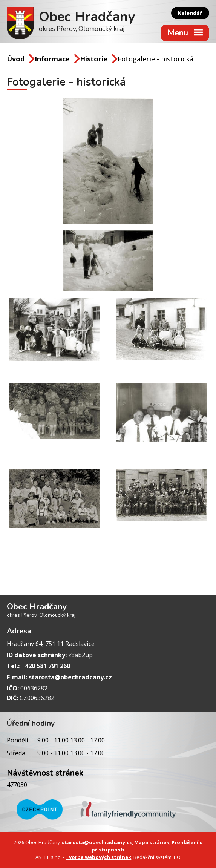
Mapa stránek (152, 843)
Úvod (16, 59)
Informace (52, 59)
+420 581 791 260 (46, 666)
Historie (94, 59)
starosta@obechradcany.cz (70, 678)
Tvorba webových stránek (98, 857)
